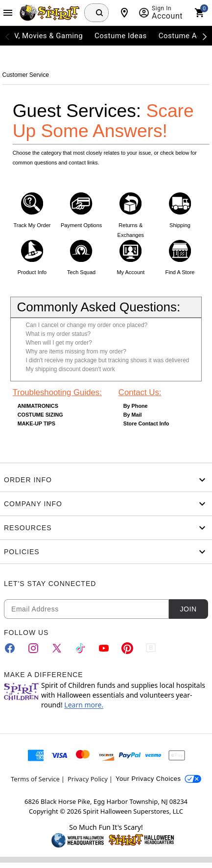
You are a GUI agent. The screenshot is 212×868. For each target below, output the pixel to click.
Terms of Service (35, 779)
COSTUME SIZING (40, 415)
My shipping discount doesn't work (70, 369)
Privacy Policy (88, 779)
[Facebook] (10, 648)
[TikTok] (80, 648)
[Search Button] (99, 13)
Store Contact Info (146, 423)
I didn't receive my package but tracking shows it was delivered (107, 360)
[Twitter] (57, 648)
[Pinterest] (127, 648)
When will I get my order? (59, 343)
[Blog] (151, 648)
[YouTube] (104, 648)
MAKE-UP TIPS (36, 423)
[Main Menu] (8, 13)
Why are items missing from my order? (76, 352)
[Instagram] (33, 648)
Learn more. (84, 705)
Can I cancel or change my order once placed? (86, 325)
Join (188, 609)
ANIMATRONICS (38, 406)
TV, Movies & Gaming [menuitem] (46, 36)
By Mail (133, 415)
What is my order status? (58, 334)
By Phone (136, 406)
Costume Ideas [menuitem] (121, 36)
